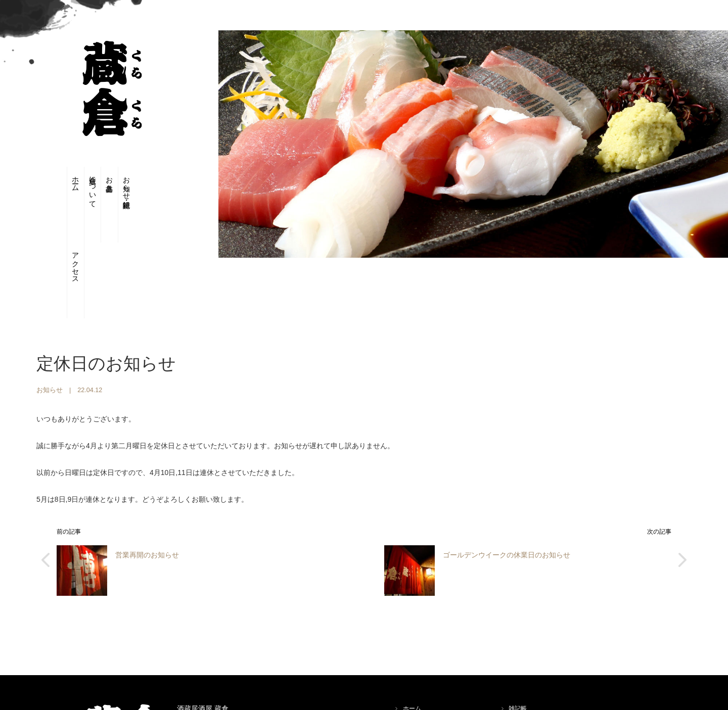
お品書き (109, 180)
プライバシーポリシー (539, 671)
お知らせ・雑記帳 (137, 184)
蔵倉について (82, 189)
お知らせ (50, 329)
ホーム (55, 180)
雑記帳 (518, 648)
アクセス (165, 189)
